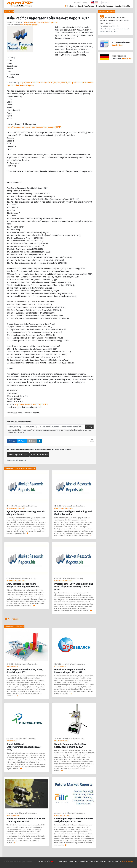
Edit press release (39, 455)
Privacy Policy (74, 861)
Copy (89, 427)
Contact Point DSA (100, 861)
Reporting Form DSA (114, 861)
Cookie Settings (128, 861)
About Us (127, 6)
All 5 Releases (12, 619)
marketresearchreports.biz (29, 25)
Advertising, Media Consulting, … (26, 506)
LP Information (11, 741)
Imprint (84, 2)
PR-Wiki (77, 2)
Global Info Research (61, 741)
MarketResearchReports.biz (16, 508)
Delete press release (18, 455)
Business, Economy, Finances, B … (26, 664)
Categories (72, 6)
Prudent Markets (12, 666)
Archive (110, 6)
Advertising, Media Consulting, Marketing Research (41, 22)
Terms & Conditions (86, 861)
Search (125, 2)
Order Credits (101, 6)
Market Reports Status (62, 815)
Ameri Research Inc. (13, 815)
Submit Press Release (86, 6)
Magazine (118, 6)
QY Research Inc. (60, 666)
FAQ (60, 861)
